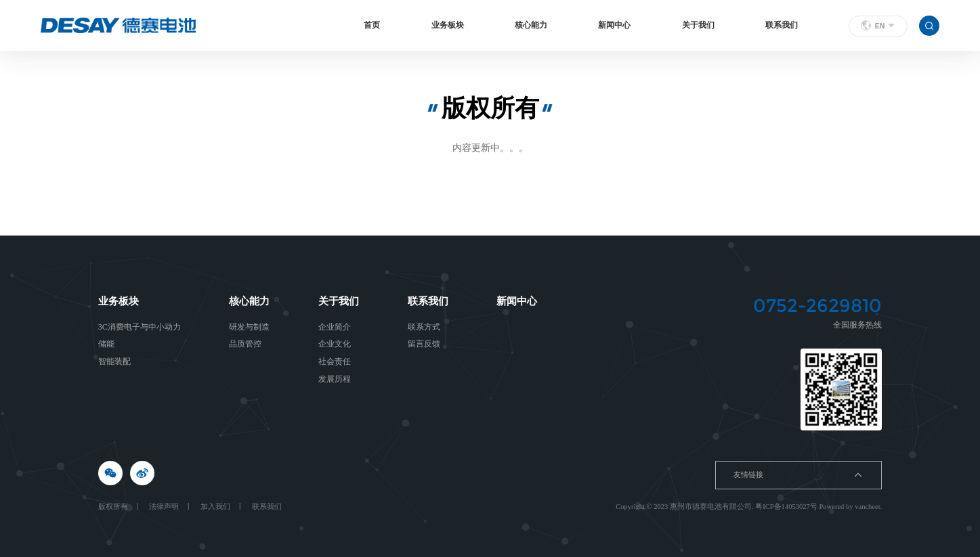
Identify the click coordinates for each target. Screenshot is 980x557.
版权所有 (113, 507)
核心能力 (531, 25)
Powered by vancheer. (850, 507)
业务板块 (448, 25)
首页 (372, 25)
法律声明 (164, 507)
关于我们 (698, 25)
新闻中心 (614, 25)
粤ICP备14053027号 (786, 507)
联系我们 (782, 25)
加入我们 (215, 507)
